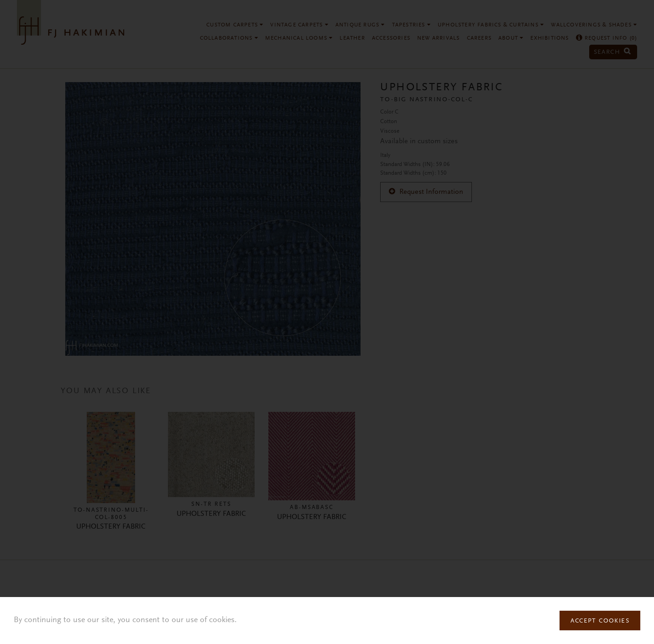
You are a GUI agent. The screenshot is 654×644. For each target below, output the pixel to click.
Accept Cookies (600, 621)
